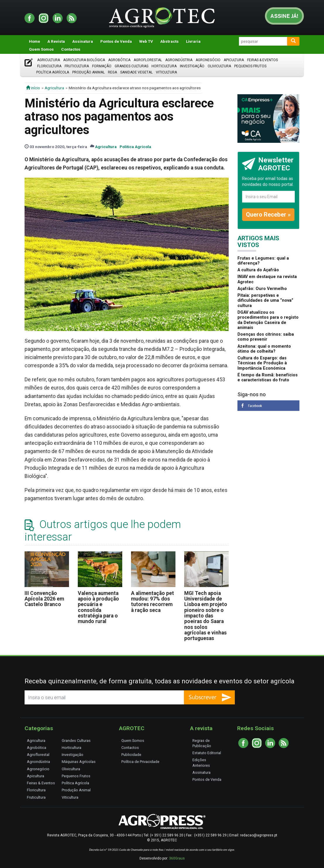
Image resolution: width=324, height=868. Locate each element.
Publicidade (131, 755)
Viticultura (166, 72)
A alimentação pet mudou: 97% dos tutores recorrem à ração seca (152, 602)
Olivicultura (219, 66)
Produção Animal (88, 72)
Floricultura (49, 66)
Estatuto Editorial (207, 753)
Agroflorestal (148, 60)
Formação (102, 66)
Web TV (146, 41)
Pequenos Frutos (250, 66)
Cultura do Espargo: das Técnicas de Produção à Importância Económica (262, 363)
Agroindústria (179, 60)
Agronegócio (208, 60)
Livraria (193, 41)
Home (35, 41)
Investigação (192, 66)
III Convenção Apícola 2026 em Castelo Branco (44, 599)
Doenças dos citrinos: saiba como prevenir (266, 337)
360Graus (177, 858)
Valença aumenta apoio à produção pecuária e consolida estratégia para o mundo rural (98, 607)
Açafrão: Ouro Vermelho (262, 289)
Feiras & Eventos (262, 60)
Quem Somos (41, 49)
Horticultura (164, 66)
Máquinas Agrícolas (79, 762)
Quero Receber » (268, 215)
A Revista (56, 41)
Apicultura (234, 60)
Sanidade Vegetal (136, 72)
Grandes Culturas (131, 66)
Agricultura (49, 60)
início (33, 88)
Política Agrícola (53, 72)
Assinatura (83, 41)
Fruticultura (77, 66)
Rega (112, 72)
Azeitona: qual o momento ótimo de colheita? (264, 349)
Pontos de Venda (116, 41)
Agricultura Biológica (84, 60)
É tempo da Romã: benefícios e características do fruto (268, 378)
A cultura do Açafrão (258, 270)
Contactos (71, 49)
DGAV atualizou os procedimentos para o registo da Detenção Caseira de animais (268, 320)
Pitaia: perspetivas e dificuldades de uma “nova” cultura (265, 301)
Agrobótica (119, 60)
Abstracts (169, 41)
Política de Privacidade (140, 762)
